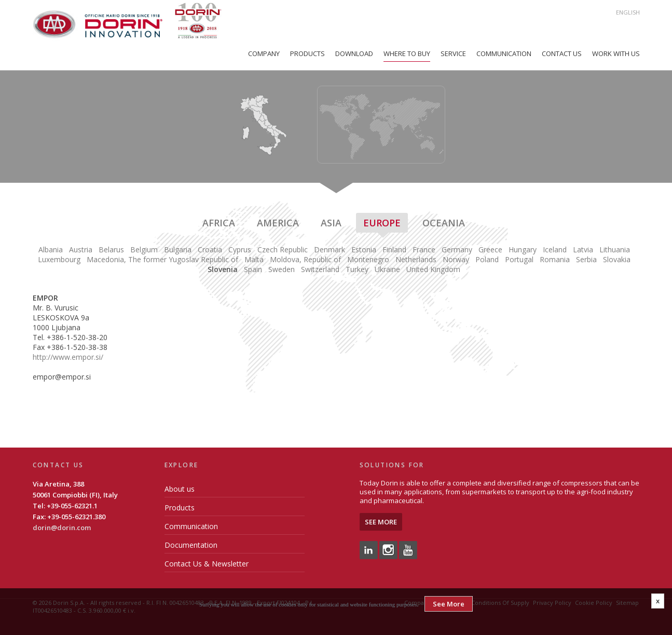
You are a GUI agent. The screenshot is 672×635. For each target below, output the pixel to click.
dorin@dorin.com (62, 528)
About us (180, 489)
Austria (81, 249)
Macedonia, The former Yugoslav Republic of (162, 259)
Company (264, 53)
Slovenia (223, 269)
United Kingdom (433, 269)
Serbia (586, 259)
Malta (254, 259)
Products (307, 53)
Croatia (210, 249)
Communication (504, 53)
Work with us (616, 53)
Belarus (111, 249)
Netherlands (416, 259)
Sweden (282, 269)
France (424, 249)
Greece (490, 249)
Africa (219, 223)
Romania (555, 259)
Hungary (523, 249)
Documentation (191, 545)
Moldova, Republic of (305, 259)
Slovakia (617, 259)
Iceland (555, 249)
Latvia (583, 249)
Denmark (330, 249)
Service (453, 53)
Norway (456, 259)
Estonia (364, 249)
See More (381, 522)
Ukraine (387, 269)
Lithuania (615, 249)
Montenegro (368, 259)
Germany (457, 249)
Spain (253, 269)
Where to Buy (407, 53)
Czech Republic (283, 249)
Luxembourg (59, 259)
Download (354, 53)
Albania (51, 249)
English (628, 12)
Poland (487, 259)
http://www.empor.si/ (68, 357)
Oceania (444, 223)
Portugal (519, 259)
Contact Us (562, 53)
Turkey (357, 269)
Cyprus (240, 249)
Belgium (144, 249)
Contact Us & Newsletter (207, 564)
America (278, 223)
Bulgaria (178, 249)
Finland (394, 249)
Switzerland (320, 269)
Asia (331, 223)
